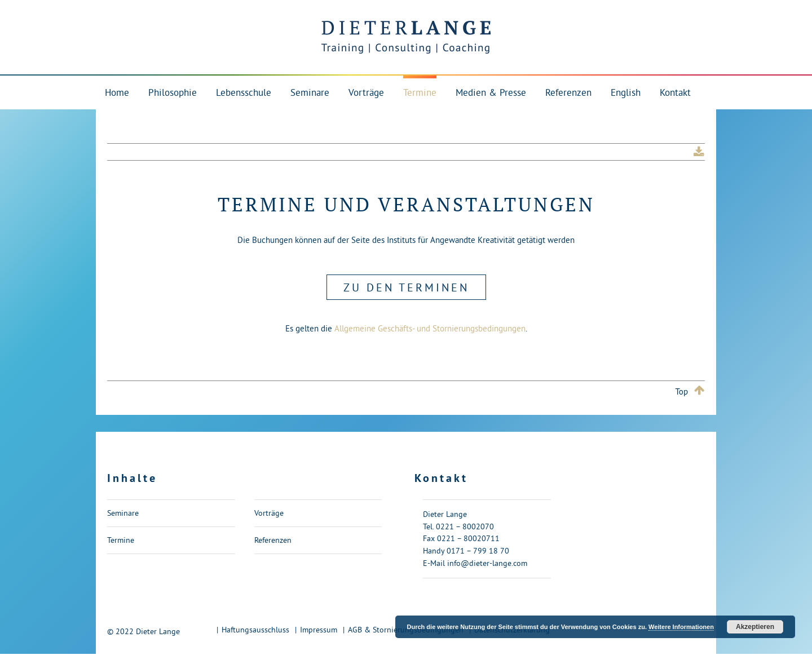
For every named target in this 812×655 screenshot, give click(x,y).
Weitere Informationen (681, 627)
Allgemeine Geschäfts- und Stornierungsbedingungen (430, 328)
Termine (121, 540)
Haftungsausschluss (255, 630)
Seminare (123, 513)
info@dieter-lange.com (487, 563)
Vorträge (269, 513)
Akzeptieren (755, 627)
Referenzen (273, 540)
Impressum (319, 630)
